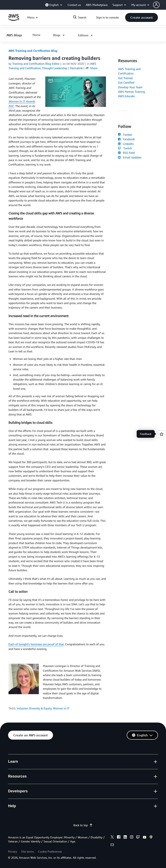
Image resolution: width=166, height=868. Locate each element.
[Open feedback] (162, 434)
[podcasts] (151, 838)
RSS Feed (126, 153)
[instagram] (132, 838)
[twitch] (138, 838)
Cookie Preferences (50, 851)
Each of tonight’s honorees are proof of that (36, 644)
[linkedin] (125, 838)
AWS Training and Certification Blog (33, 51)
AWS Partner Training (132, 92)
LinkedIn (126, 144)
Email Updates (130, 157)
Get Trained (125, 78)
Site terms (27, 851)
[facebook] (119, 838)
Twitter (125, 135)
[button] (160, 5)
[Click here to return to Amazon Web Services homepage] (14, 20)
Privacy (13, 851)
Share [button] (91, 68)
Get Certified (126, 82)
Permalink (76, 68)
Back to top (83, 825)
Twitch (125, 148)
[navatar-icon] (156, 5)
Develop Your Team (130, 87)
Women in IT (61, 708)
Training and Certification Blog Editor (36, 64)
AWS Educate (126, 96)
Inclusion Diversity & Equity (34, 708)
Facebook (126, 139)
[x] (112, 838)
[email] (112, 845)
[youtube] (145, 838)
